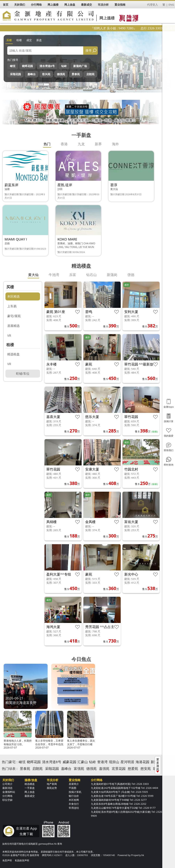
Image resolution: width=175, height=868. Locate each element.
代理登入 (152, 5)
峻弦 (13, 66)
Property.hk (138, 855)
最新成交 (30, 796)
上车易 (12, 306)
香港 (64, 144)
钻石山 (91, 275)
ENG (171, 5)
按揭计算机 (75, 792)
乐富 (73, 275)
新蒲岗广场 (80, 66)
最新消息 (7, 788)
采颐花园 (15, 74)
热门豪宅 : (10, 762)
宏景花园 (119, 769)
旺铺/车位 (23, 374)
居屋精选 (13, 326)
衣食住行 (74, 804)
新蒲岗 (112, 275)
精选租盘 (13, 354)
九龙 (81, 144)
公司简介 (7, 784)
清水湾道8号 (47, 66)
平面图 (73, 788)
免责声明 (7, 860)
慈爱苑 (133, 769)
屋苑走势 (52, 788)
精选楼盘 (30, 784)
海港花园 (142, 762)
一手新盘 (30, 788)
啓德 (131, 275)
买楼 (9, 40)
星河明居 (127, 762)
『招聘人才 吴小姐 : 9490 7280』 (123, 28)
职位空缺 (7, 800)
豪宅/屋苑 (14, 316)
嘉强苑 (104, 769)
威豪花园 (69, 762)
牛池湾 (54, 275)
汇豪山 (83, 762)
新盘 (39, 40)
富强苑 (79, 769)
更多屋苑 (158, 765)
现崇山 (114, 762)
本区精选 (13, 296)
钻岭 (64, 66)
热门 (47, 144)
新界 (98, 144)
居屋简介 (74, 784)
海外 (115, 144)
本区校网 (74, 800)
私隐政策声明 (22, 860)
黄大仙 (33, 275)
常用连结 (74, 808)
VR (9, 335)
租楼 (19, 40)
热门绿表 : (10, 769)
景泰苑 (76, 74)
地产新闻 (52, 784)
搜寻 (88, 50)
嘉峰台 (32, 74)
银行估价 (74, 796)
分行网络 (7, 796)
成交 (29, 40)
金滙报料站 (9, 792)
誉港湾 (102, 762)
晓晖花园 (27, 66)
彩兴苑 (46, 74)
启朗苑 (90, 74)
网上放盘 (30, 792)
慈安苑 (146, 769)
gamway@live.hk (47, 844)
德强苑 (61, 74)
